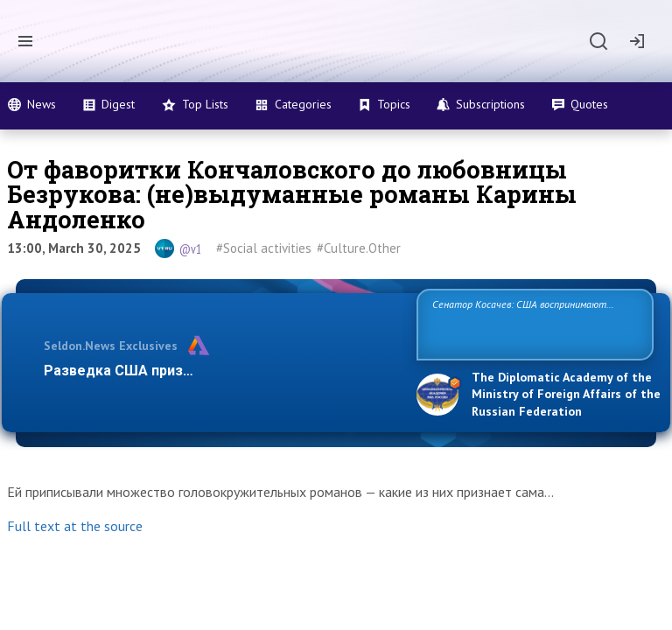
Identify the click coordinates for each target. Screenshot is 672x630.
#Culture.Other (359, 248)
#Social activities (264, 248)
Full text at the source (75, 526)
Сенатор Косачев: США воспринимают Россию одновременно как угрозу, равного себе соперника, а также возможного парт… (532, 323)
